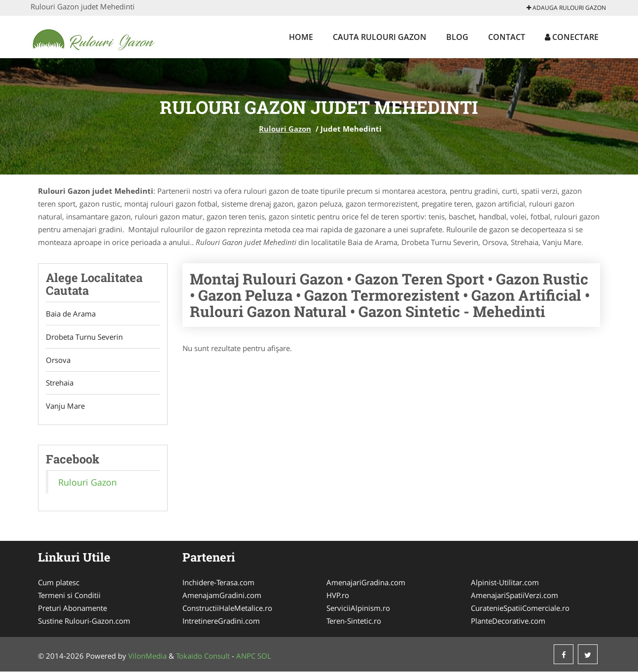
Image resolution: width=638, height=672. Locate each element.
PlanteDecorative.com (508, 621)
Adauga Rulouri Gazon (566, 8)
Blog (457, 37)
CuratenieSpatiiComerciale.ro (520, 608)
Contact (507, 37)
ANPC (246, 656)
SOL (264, 656)
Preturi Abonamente (72, 608)
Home (301, 37)
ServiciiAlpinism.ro (358, 608)
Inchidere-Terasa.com (218, 583)
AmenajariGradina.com (366, 583)
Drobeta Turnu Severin (84, 337)
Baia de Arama (71, 314)
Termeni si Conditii (69, 596)
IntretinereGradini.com (221, 621)
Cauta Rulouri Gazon (380, 37)
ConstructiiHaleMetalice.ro (227, 608)
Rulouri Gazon (285, 129)
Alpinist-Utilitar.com (505, 583)
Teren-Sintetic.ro (354, 621)
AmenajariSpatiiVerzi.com (514, 596)
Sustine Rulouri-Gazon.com (84, 621)
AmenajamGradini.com (222, 596)
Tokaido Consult (203, 656)
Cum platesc (59, 583)
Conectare (572, 37)
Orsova (58, 360)
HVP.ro (338, 596)
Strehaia (60, 383)
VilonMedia (147, 656)
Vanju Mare (65, 406)
